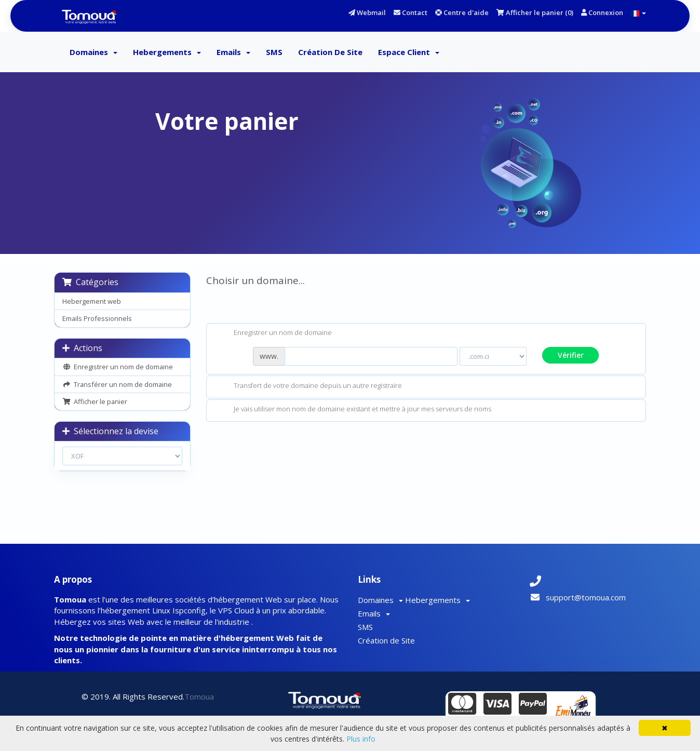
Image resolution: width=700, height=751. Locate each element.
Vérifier (571, 355)
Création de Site (330, 52)
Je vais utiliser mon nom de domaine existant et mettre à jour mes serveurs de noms (354, 410)
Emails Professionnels (97, 318)
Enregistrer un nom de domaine (118, 367)
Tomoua (199, 696)
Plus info (361, 739)
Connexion (602, 12)
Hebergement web (92, 301)
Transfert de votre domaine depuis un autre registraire (309, 386)
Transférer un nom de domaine (117, 384)
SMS (274, 52)
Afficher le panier (95, 401)
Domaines (93, 52)
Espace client (409, 52)
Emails (233, 52)
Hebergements (167, 52)
